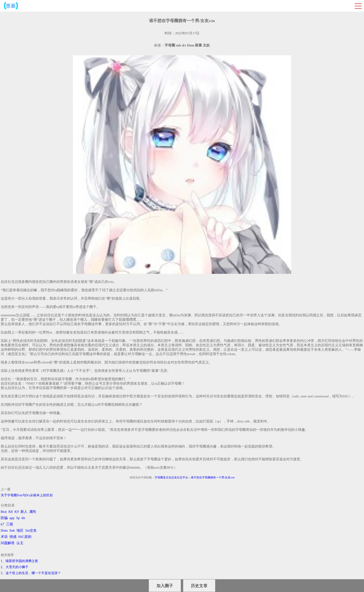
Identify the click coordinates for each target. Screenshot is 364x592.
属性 (33, 512)
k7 (2, 524)
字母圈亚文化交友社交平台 (171, 478)
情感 (13, 537)
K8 (10, 512)
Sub (12, 530)
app (12, 518)
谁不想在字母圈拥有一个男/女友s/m (213, 478)
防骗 (4, 518)
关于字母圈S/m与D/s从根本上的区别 (27, 495)
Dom (4, 530)
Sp (18, 518)
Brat (4, 512)
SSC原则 (25, 537)
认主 (20, 543)
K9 (16, 512)
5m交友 (31, 530)
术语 (4, 537)
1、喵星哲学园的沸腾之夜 (19, 561)
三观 (10, 524)
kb (23, 518)
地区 (20, 530)
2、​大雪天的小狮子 (15, 567)
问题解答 (8, 543)
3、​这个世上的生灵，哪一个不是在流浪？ (31, 573)
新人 (24, 512)
